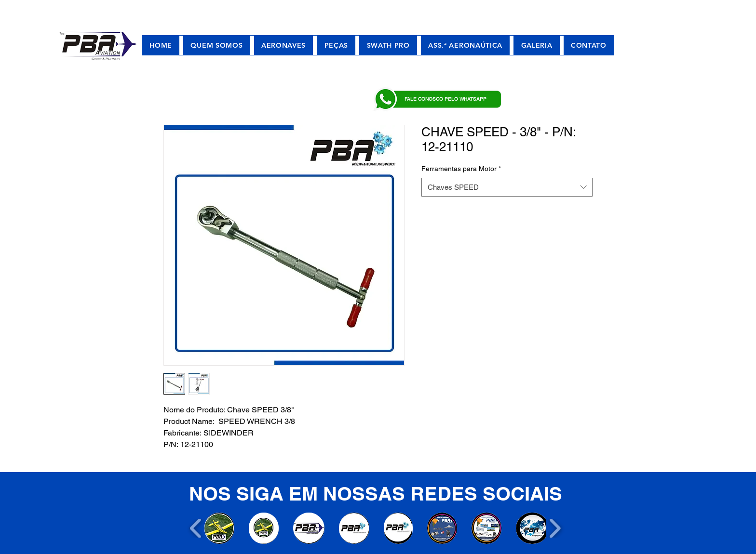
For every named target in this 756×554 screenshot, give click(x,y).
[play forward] (555, 528)
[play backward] (196, 528)
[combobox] (507, 187)
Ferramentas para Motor (461, 169)
